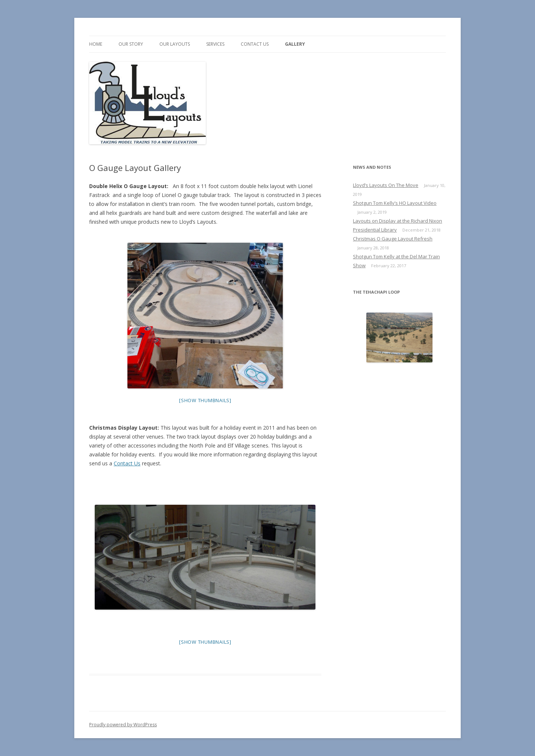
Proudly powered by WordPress (123, 725)
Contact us (255, 44)
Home (96, 44)
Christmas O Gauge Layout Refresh (393, 239)
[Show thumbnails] (205, 400)
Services (215, 44)
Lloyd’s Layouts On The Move (386, 185)
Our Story (131, 44)
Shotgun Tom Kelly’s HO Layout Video (395, 203)
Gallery (295, 44)
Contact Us (127, 463)
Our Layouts (175, 44)
